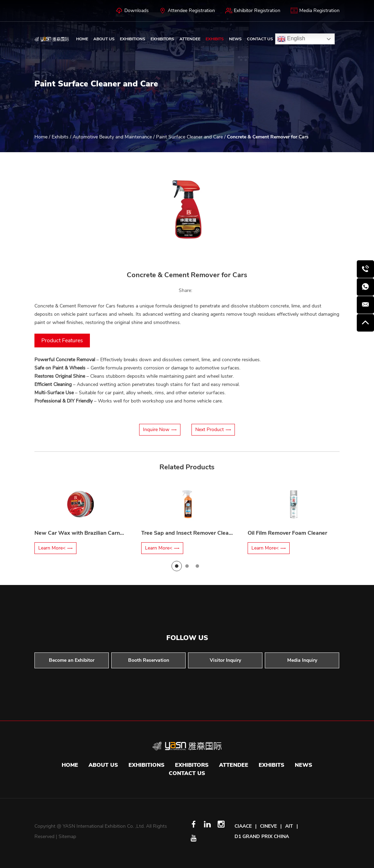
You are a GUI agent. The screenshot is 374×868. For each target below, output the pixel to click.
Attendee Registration (187, 11)
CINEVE (268, 826)
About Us (104, 39)
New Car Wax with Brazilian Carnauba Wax (90, 533)
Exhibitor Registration (253, 11)
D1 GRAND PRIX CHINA (262, 836)
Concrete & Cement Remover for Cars (268, 137)
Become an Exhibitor (72, 660)
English (291, 39)
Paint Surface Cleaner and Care (189, 137)
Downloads (132, 11)
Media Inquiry (302, 660)
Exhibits (215, 39)
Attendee (190, 39)
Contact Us (260, 39)
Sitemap (67, 836)
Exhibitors (162, 39)
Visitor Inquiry (225, 660)
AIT (289, 826)
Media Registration (315, 11)
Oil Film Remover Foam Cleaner (287, 533)
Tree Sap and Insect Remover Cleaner (189, 533)
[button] (61, 210)
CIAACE (243, 826)
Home (82, 39)
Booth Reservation (149, 660)
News (235, 39)
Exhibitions (133, 39)
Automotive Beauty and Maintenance (112, 137)
